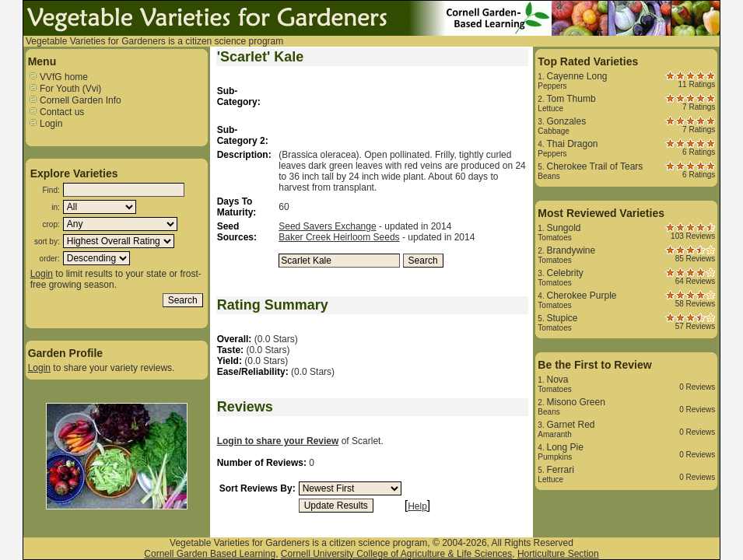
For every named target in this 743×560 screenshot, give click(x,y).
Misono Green (575, 402)
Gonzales (566, 121)
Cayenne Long (577, 76)
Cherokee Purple (581, 296)
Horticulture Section (558, 554)
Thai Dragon (572, 144)
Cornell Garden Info (75, 100)
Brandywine (571, 250)
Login (46, 124)
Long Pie (564, 447)
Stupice (562, 318)
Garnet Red (570, 425)
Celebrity (564, 273)
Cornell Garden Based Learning (210, 554)
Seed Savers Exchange (327, 226)
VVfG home (58, 77)
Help (417, 506)
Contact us (56, 112)
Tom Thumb (571, 99)
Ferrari (560, 470)
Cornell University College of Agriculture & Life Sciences (396, 554)
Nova (557, 380)
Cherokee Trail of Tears (594, 166)
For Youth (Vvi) (65, 89)
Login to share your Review (278, 441)
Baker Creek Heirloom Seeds (339, 237)
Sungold (563, 228)
